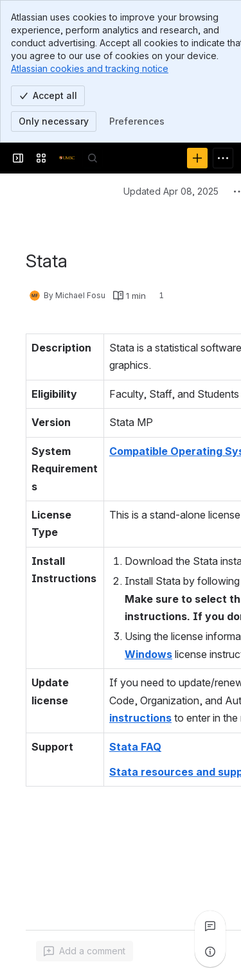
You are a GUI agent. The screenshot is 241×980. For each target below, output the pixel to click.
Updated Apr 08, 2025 (171, 191)
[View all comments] (210, 926)
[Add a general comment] (85, 951)
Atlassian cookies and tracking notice (90, 68)
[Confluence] (67, 158)
